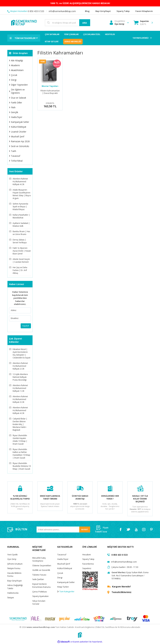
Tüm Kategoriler (66, 591)
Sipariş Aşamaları (40, 596)
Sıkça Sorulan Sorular (39, 602)
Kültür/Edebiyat (65, 568)
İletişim (11, 598)
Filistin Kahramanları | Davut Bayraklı (50, 92)
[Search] (67, 23)
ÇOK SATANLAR (52, 34)
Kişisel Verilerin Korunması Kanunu (41, 585)
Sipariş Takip (88, 559)
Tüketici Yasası (39, 575)
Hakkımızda (13, 593)
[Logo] (24, 22)
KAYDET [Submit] (85, 529)
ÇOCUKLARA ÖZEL (92, 34)
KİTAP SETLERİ (52, 42)
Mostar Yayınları (50, 86)
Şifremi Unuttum (15, 564)
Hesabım (87, 555)
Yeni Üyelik (12, 555)
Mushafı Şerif (64, 564)
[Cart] (141, 23)
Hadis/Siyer (63, 559)
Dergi (60, 578)
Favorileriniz (88, 564)
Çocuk (60, 573)
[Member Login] (117, 23)
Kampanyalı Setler (66, 582)
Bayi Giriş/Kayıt (14, 581)
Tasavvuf (62, 555)
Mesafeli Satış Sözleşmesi (39, 559)
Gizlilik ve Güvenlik (41, 570)
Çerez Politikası (40, 592)
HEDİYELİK (110, 34)
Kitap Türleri (63, 587)
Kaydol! (26, 326)
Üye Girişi (12, 559)
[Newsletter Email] (63, 530)
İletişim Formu (14, 568)
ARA (85, 23)
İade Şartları (38, 579)
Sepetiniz (87, 568)
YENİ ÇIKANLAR (71, 34)
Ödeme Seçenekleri (42, 565)
